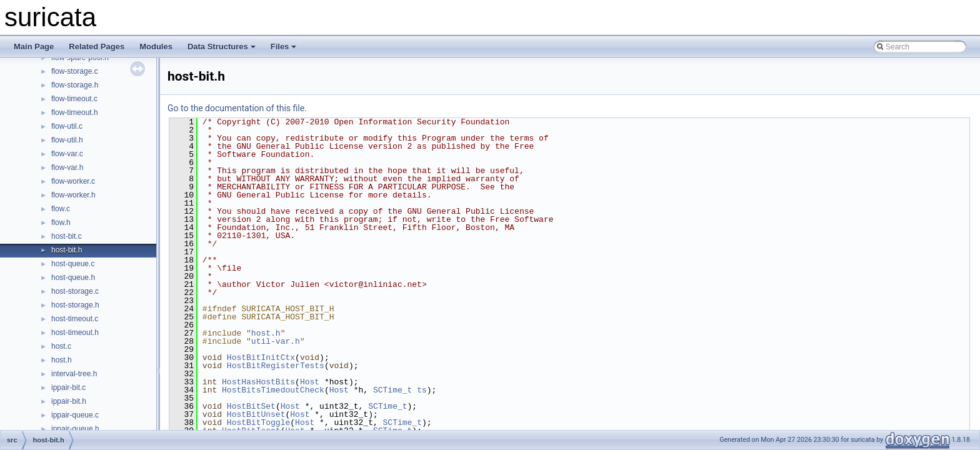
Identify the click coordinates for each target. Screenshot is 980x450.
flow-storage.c (75, 71)
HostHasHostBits (258, 382)
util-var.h (276, 341)
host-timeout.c (75, 319)
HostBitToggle (258, 422)
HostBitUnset (256, 414)
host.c (61, 346)
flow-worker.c (73, 181)
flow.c (61, 209)
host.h (62, 360)
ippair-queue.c (75, 415)
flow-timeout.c (74, 99)
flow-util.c (67, 126)
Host (310, 382)
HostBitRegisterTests (276, 366)
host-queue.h (73, 277)
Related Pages (97, 47)
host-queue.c (73, 264)
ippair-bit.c (68, 387)
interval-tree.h (74, 374)
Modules (156, 47)
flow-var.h (67, 167)
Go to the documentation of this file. (237, 108)
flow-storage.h (75, 85)
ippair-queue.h (75, 429)
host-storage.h (75, 305)
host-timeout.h (75, 332)
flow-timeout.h (75, 112)
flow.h (61, 222)
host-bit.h (67, 250)
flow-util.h (67, 140)
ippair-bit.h (69, 401)
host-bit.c (67, 236)
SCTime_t (392, 390)
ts (422, 390)
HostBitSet (251, 406)
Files (284, 47)
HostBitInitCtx (261, 357)
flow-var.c (67, 154)
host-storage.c (75, 291)
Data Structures (222, 47)
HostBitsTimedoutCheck (273, 390)
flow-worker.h (73, 195)
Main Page (34, 47)
